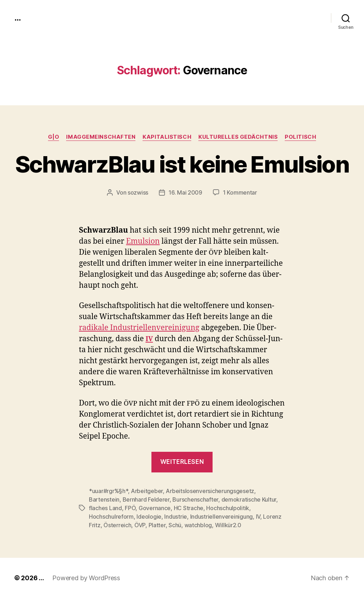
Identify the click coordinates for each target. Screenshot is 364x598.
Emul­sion (143, 241)
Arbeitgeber (147, 491)
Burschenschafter (195, 499)
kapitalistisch (167, 137)
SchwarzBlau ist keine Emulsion (182, 164)
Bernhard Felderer (146, 499)
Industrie (176, 517)
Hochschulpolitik (228, 508)
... (17, 18)
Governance (155, 508)
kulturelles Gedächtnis (238, 137)
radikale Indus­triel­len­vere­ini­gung (139, 328)
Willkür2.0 (228, 525)
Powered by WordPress (86, 578)
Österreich (117, 525)
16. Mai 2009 (185, 192)
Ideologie (149, 517)
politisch (300, 137)
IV (258, 517)
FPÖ (130, 508)
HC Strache (189, 508)
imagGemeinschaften (101, 137)
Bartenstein (104, 499)
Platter (157, 525)
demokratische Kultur (249, 499)
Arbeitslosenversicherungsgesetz (210, 491)
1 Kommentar (240, 192)
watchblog (198, 525)
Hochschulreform (111, 517)
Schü (175, 525)
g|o (54, 137)
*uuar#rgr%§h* (108, 491)
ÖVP (140, 525)
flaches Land (105, 508)
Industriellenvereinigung (222, 517)
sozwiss (138, 192)
